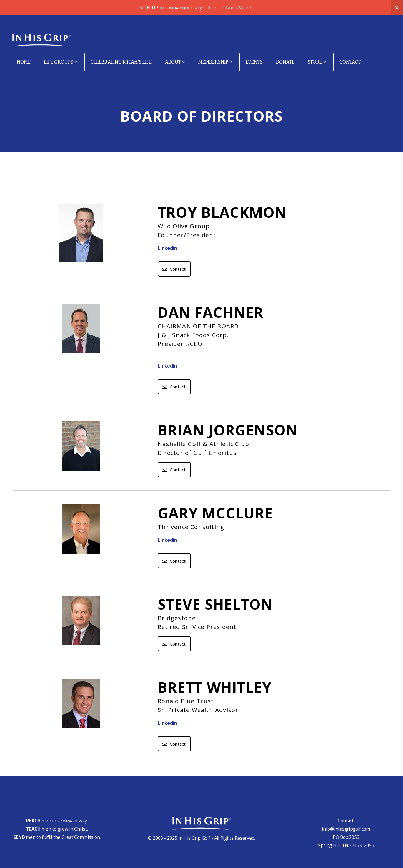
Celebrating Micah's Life (121, 62)
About (175, 62)
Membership (215, 62)
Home (24, 62)
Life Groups (61, 62)
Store (317, 62)
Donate (285, 62)
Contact (350, 62)
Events (254, 62)
